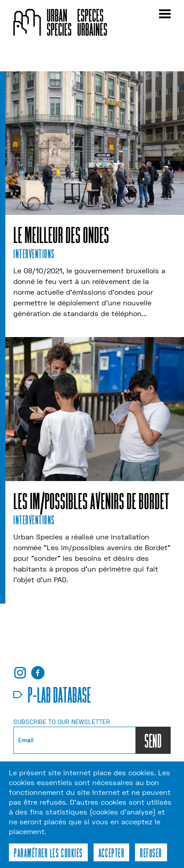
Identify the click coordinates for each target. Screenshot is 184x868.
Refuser (151, 852)
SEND (153, 740)
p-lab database (59, 694)
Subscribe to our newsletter (62, 722)
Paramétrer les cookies (48, 852)
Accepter (111, 852)
